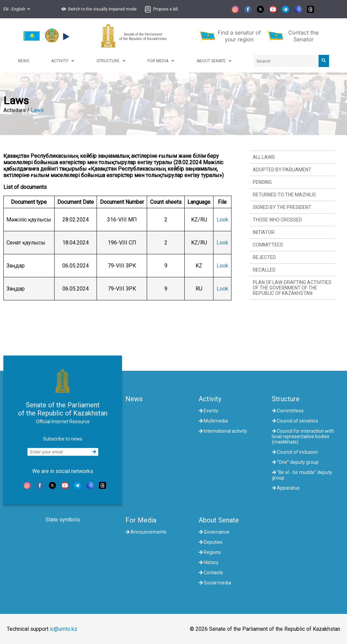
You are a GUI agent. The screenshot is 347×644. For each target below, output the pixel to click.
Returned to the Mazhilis (284, 195)
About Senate (219, 520)
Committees (268, 245)
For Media (141, 520)
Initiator (264, 232)
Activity (210, 399)
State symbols (63, 520)
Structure (286, 399)
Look (222, 220)
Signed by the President (282, 207)
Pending (262, 182)
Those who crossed (277, 220)
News (134, 399)
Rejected (264, 257)
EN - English (17, 9)
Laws (37, 110)
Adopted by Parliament (282, 170)
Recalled (264, 270)
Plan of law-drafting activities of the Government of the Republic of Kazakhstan (292, 288)
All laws (264, 157)
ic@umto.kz (64, 629)
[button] (98, 9)
